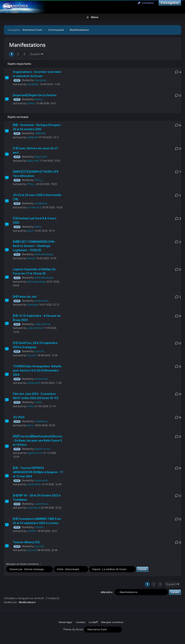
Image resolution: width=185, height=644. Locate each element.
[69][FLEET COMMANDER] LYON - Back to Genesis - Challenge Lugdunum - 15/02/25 (34, 246)
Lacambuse (41, 504)
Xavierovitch (41, 301)
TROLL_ (39, 180)
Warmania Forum (32, 30)
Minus (30, 425)
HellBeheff (40, 133)
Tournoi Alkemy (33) (26, 542)
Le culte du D (34, 207)
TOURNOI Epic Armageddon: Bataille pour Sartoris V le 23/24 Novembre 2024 (37, 371)
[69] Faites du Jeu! (25, 297)
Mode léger (66, 622)
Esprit (30, 231)
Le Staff (93, 622)
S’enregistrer (170, 3)
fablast (31, 258)
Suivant (37, 54)
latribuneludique (44, 254)
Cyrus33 (39, 351)
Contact (81, 622)
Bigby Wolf (40, 157)
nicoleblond (41, 203)
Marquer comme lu (112, 622)
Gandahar (40, 80)
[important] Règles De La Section (35, 95)
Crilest (38, 402)
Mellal (38, 227)
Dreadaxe (33, 305)
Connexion (146, 3)
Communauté (56, 30)
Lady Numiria (42, 324)
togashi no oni (42, 449)
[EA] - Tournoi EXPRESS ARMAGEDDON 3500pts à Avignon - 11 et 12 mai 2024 (38, 472)
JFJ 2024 (19, 417)
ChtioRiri (39, 527)
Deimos (39, 99)
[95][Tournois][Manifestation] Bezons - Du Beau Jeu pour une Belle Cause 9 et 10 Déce (38, 441)
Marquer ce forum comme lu (22, 564)
